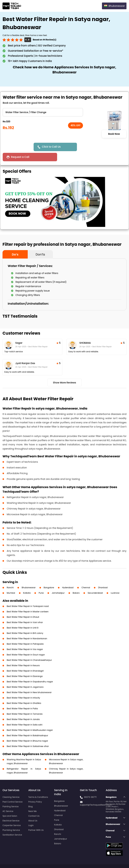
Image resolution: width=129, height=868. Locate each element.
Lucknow (115, 583)
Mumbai (11, 583)
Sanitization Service (12, 825)
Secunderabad (95, 583)
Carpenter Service (12, 815)
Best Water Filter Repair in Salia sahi (25, 715)
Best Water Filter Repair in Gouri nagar (26, 645)
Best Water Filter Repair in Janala (23, 709)
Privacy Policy (35, 792)
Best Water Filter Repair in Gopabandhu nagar (30, 671)
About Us (33, 811)
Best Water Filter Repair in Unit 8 (23, 618)
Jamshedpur (58, 583)
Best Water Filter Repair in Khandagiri (25, 661)
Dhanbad (103, 577)
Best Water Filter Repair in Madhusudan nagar (30, 720)
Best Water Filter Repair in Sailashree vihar (28, 736)
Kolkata (27, 583)
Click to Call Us (52, 147)
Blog (31, 796)
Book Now (114, 134)
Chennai (86, 577)
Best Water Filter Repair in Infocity (23, 688)
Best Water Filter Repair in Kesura (23, 655)
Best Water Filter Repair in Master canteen (28, 601)
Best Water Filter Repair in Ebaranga (25, 666)
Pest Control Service (13, 792)
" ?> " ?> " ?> (43, 112)
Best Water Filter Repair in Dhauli (23, 607)
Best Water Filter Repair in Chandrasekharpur (29, 650)
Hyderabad (68, 577)
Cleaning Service (11, 787)
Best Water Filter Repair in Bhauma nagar (27, 731)
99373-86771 (90, 787)
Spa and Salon (10, 806)
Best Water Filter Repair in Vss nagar (25, 639)
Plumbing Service (11, 820)
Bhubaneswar (29, 577)
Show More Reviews (64, 372)
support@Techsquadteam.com (96, 795)
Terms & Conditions (38, 787)
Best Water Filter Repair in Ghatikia (24, 693)
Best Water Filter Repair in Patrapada (25, 634)
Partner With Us (36, 820)
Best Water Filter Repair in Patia (22, 698)
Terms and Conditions (114, 859)
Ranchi (10, 577)
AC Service (8, 801)
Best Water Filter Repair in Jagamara (25, 677)
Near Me (33, 801)
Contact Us (34, 806)
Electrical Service (11, 811)
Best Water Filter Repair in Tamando (25, 704)
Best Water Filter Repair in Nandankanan (27, 628)
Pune (41, 583)
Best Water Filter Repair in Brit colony (25, 623)
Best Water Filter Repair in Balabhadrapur (27, 725)
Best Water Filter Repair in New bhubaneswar (29, 682)
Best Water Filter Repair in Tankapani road (28, 596)
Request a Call (92, 147)
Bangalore (49, 577)
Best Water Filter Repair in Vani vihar (25, 612)
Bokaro (76, 583)
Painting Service (10, 796)
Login (31, 815)
